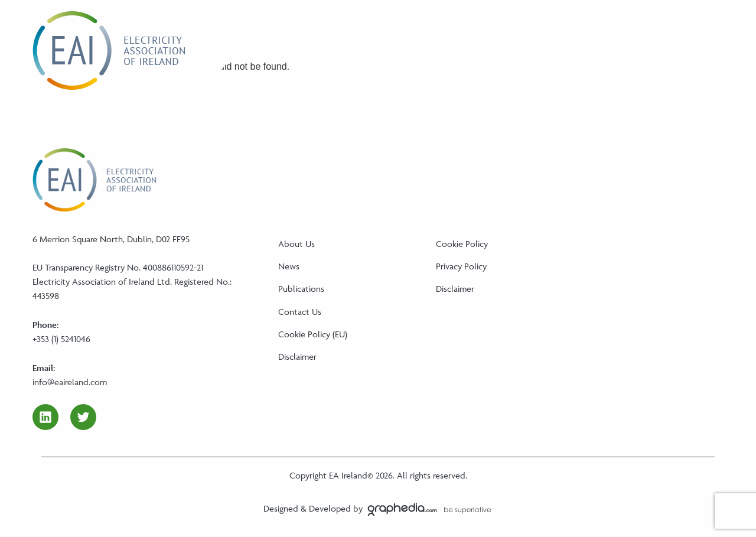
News (289, 266)
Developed (330, 508)
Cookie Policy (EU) (313, 334)
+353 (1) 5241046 (61, 339)
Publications (301, 289)
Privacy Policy (461, 266)
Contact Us (300, 312)
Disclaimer (297, 357)
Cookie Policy (462, 244)
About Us (296, 244)
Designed (281, 508)
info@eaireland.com (70, 382)
